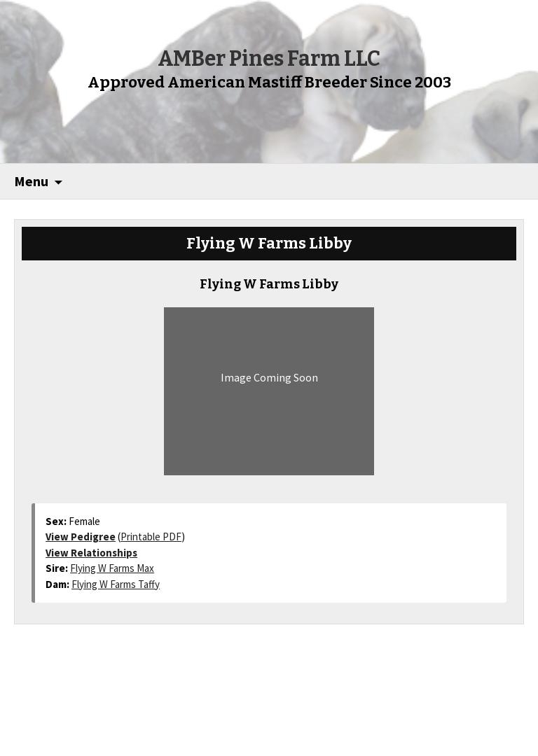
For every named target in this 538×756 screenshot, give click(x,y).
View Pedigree (81, 537)
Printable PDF (151, 537)
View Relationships (91, 553)
